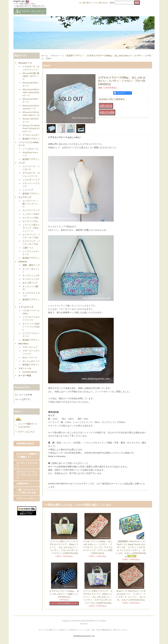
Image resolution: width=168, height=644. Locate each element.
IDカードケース (30, 358)
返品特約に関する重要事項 (112, 99)
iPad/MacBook (30, 372)
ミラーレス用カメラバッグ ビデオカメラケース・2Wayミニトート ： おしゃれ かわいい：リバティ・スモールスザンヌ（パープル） (98, 597)
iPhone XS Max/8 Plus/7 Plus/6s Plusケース (31, 128)
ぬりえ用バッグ (30, 283)
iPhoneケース (25, 63)
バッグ (22, 163)
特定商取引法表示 (25, 443)
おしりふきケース (31, 361)
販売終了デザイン (31, 139)
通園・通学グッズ (31, 265)
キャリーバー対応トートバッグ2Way (31, 327)
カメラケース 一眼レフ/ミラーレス (30, 204)
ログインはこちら (26, 432)
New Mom (23, 344)
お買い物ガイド (88, 3)
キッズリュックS (31, 279)
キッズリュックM (31, 275)
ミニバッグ (28, 190)
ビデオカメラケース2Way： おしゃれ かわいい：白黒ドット (64, 594)
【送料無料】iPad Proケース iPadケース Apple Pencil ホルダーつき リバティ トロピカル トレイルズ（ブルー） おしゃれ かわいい (131, 549)
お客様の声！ (23, 484)
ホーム (45, 56)
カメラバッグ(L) (30, 221)
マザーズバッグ (30, 347)
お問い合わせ (103, 3)
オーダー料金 (25, 376)
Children (23, 262)
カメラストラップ (31, 210)
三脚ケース (28, 248)
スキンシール (25, 368)
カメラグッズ (25, 197)
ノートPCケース (30, 149)
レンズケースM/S (31, 214)
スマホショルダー (31, 135)
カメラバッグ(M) (31, 218)
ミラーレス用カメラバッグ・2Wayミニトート (31, 228)
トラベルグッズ (26, 307)
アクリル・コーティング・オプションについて (27, 475)
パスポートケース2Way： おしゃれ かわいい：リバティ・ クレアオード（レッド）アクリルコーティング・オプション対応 (98, 547)
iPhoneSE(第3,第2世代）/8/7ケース (31, 76)
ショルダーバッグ (31, 180)
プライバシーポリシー (27, 499)
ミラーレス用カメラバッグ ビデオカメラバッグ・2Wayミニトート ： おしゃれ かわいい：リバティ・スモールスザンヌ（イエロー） (64, 547)
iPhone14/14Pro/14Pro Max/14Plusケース (31, 92)
